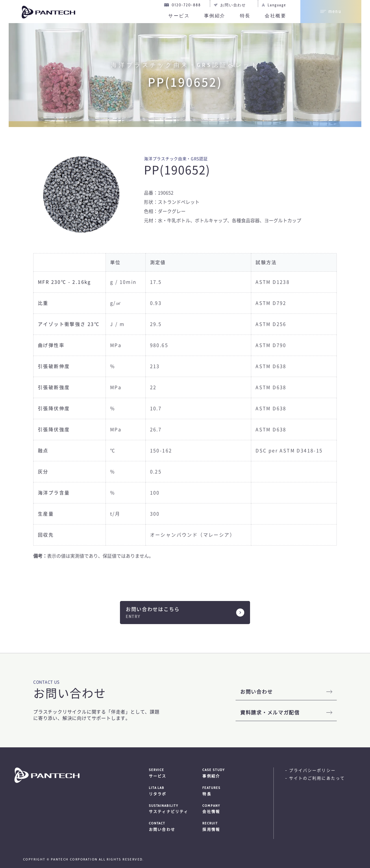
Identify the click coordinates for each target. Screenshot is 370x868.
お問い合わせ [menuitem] (233, 5)
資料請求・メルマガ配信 (270, 713)
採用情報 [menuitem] (229, 826)
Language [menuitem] (277, 5)
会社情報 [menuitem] (229, 809)
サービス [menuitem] (179, 16)
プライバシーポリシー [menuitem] (312, 770)
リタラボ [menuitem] (176, 791)
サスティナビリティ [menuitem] (176, 809)
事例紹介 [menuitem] (215, 16)
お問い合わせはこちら (153, 609)
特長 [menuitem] (245, 16)
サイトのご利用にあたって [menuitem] (317, 778)
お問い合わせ (256, 692)
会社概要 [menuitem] (275, 16)
